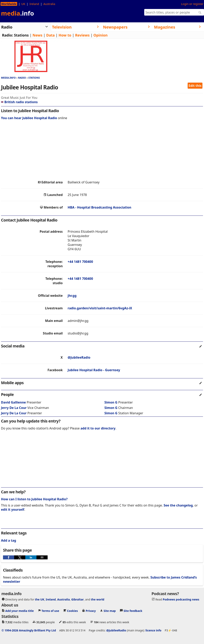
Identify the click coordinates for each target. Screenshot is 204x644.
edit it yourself (13, 509)
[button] (9, 557)
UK (23, 4)
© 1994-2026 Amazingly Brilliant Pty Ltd (29, 630)
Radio (22, 78)
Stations (21, 35)
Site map (110, 611)
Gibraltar (77, 599)
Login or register (192, 4)
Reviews (82, 35)
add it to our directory (98, 428)
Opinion (101, 35)
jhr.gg (72, 296)
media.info (8, 78)
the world (98, 599)
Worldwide (9, 4)
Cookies (72, 611)
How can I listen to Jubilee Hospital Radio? (34, 499)
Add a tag (9, 540)
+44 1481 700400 (80, 262)
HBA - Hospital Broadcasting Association (100, 207)
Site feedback (133, 611)
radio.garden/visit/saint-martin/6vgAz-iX (100, 308)
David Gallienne (13, 402)
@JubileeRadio (79, 357)
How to (65, 35)
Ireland (34, 4)
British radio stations (19, 102)
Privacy (91, 611)
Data (51, 35)
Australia (49, 4)
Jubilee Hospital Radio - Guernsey (94, 370)
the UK (40, 599)
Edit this (195, 86)
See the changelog (178, 505)
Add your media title (20, 611)
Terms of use (50, 611)
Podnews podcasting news (181, 599)
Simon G (111, 402)
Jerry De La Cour (14, 408)
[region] (102, 151)
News (37, 35)
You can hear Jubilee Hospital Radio (29, 118)
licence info (153, 630)
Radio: (8, 35)
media (18, 13)
